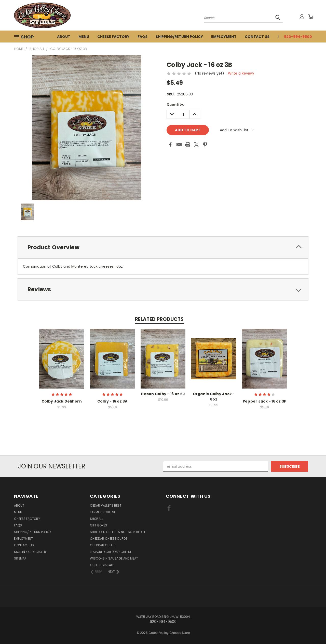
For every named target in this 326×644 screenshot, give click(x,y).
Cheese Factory (113, 37)
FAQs (142, 37)
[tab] (163, 247)
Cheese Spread (101, 565)
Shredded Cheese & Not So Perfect (118, 532)
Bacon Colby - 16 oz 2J (163, 394)
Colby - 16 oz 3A (112, 401)
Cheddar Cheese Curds (109, 539)
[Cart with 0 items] (311, 17)
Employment (224, 37)
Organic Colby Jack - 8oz (214, 397)
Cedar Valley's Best (106, 505)
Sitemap (20, 558)
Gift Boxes (98, 525)
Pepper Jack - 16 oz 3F (264, 401)
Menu (84, 37)
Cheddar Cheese (103, 545)
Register (39, 552)
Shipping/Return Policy (179, 37)
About (64, 37)
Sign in (20, 552)
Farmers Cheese (103, 512)
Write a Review (241, 73)
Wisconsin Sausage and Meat (114, 558)
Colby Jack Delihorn (62, 401)
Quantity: (175, 104)
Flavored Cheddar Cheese (111, 552)
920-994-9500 (298, 37)
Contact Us (257, 37)
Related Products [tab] (159, 319)
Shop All (97, 519)
